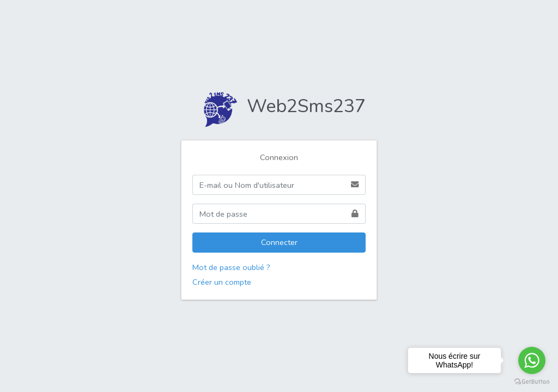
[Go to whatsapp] (532, 360)
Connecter (279, 242)
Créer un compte (222, 282)
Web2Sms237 (279, 106)
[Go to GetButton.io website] (532, 381)
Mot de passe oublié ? (231, 267)
